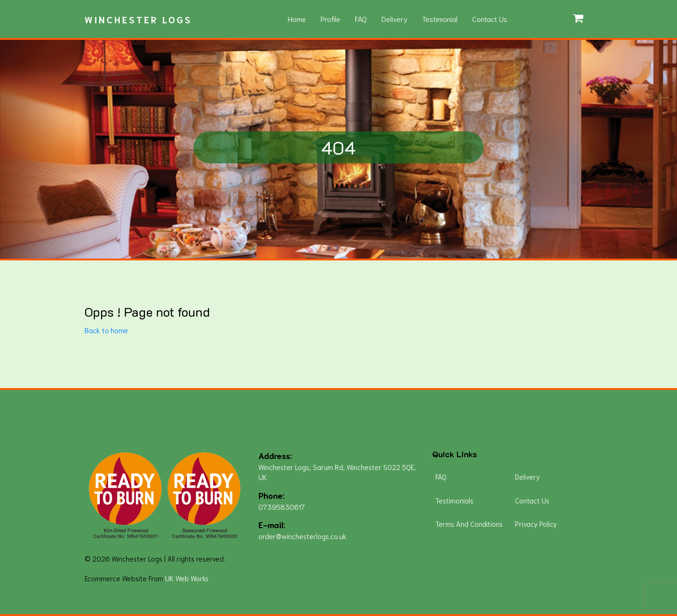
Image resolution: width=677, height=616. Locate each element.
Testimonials (454, 500)
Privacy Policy (536, 524)
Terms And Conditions (469, 524)
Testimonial (440, 19)
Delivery (395, 19)
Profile (330, 19)
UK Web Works (187, 578)
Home (297, 19)
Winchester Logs (138, 19)
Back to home (106, 330)
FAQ (361, 19)
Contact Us (490, 19)
